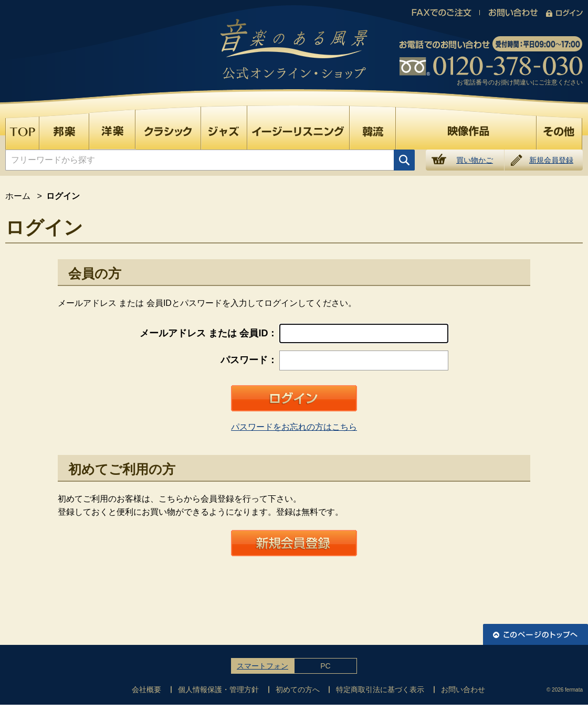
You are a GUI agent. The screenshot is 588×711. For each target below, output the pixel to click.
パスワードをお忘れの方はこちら (294, 427)
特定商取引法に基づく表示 (380, 689)
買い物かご (475, 160)
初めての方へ (298, 689)
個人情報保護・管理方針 (218, 689)
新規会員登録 (551, 160)
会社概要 (146, 689)
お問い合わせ (463, 689)
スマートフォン (262, 666)
